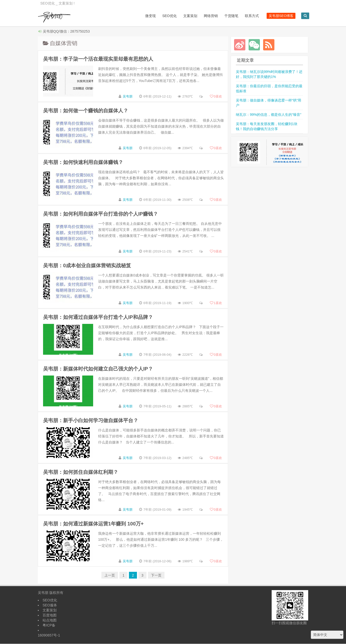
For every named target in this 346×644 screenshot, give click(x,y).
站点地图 (50, 620)
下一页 (156, 576)
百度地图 (50, 615)
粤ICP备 (49, 625)
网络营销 (207, 16)
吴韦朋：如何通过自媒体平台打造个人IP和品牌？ (98, 317)
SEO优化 (166, 16)
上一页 (110, 576)
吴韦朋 (128, 97)
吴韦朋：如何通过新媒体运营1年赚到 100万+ (93, 524)
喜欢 (216, 97)
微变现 (147, 16)
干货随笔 (228, 16)
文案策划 (187, 16)
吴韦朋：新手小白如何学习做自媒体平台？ (91, 421)
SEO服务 (50, 605)
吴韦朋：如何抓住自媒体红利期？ (81, 472)
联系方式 (248, 16)
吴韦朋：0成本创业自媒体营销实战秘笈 (87, 266)
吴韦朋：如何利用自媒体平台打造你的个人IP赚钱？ (101, 214)
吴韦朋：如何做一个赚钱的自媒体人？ (86, 111)
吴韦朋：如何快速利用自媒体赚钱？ (83, 162)
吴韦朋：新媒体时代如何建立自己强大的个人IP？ (98, 369)
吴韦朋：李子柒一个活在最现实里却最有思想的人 (98, 59)
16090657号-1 (49, 635)
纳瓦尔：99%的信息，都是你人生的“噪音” (269, 115)
